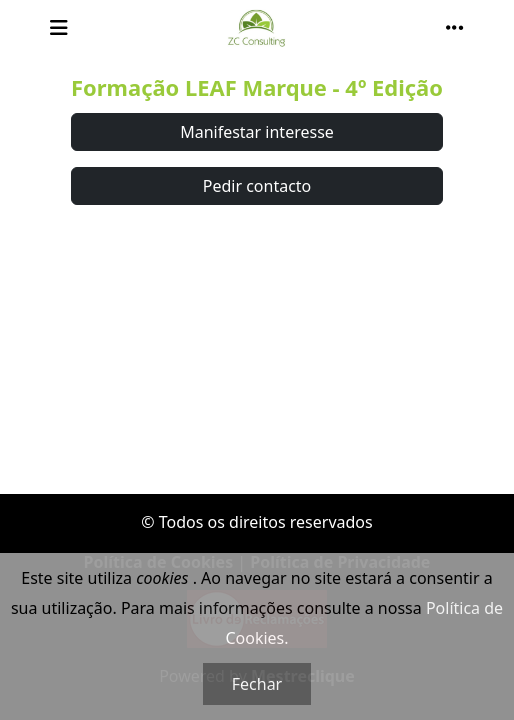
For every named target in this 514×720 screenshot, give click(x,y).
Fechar (257, 684)
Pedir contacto (257, 186)
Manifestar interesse (257, 132)
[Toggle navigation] (59, 28)
